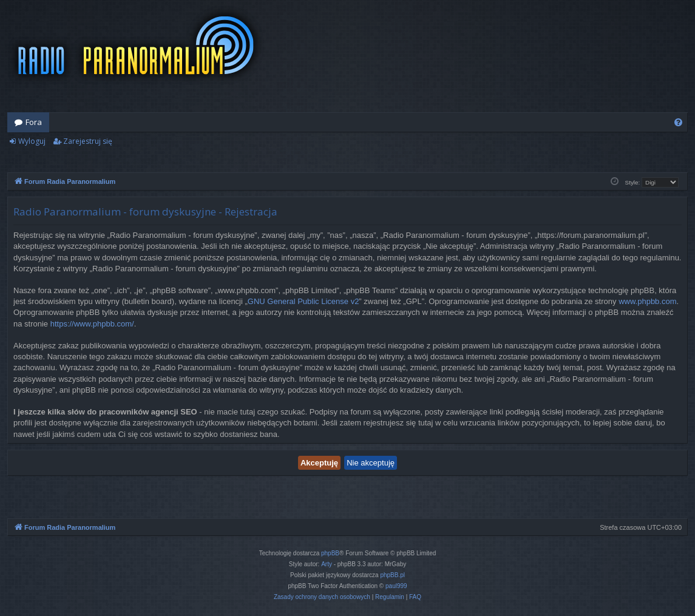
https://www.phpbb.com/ (92, 324)
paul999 (396, 586)
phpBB (330, 553)
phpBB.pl (392, 575)
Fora (34, 122)
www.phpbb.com (647, 301)
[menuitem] (678, 122)
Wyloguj (32, 141)
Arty (327, 564)
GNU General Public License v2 (303, 301)
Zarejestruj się (88, 141)
